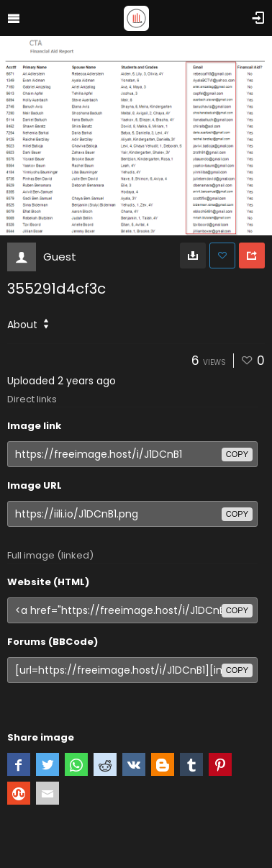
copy (237, 454)
